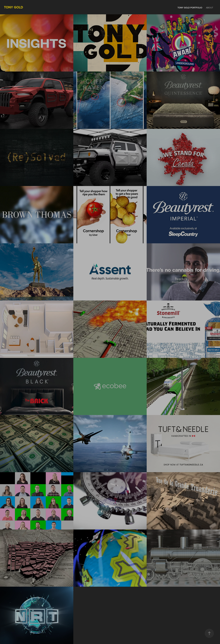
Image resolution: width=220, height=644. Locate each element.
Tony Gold (14, 7)
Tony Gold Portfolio (190, 8)
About (210, 8)
